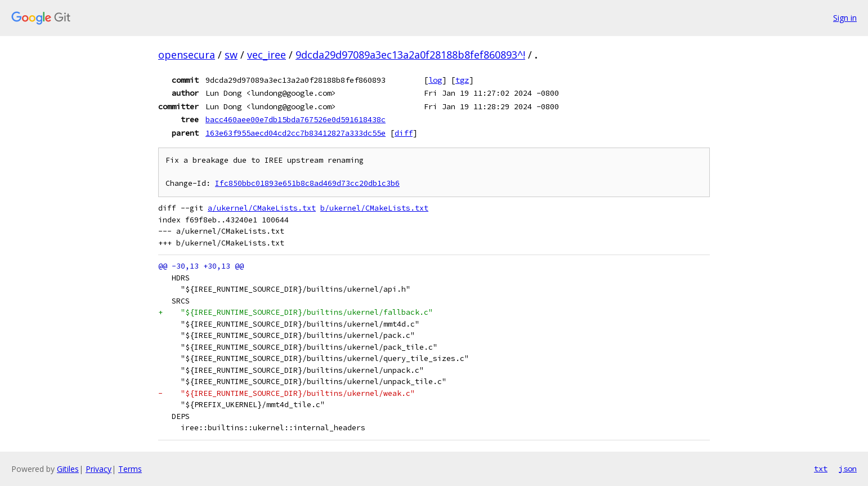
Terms (130, 469)
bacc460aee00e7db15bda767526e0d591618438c (296, 119)
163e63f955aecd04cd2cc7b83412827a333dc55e (296, 133)
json (848, 469)
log (435, 80)
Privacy (99, 469)
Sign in (845, 18)
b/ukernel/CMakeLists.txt (374, 208)
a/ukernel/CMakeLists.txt (262, 208)
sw (231, 55)
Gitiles (68, 469)
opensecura (187, 55)
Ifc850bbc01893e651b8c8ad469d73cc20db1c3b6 (307, 183)
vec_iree (267, 55)
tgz (462, 80)
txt (821, 469)
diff (404, 133)
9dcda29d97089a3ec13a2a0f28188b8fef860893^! (410, 55)
